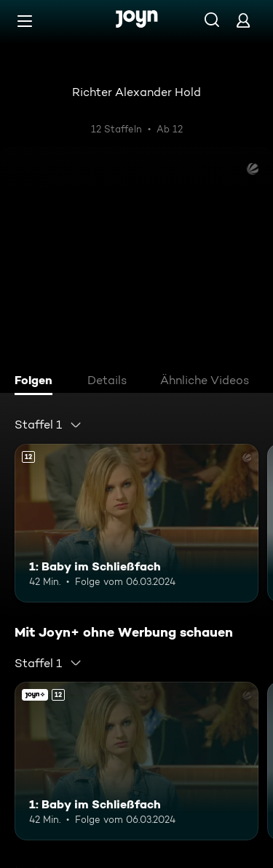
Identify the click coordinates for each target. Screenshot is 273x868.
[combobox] (48, 425)
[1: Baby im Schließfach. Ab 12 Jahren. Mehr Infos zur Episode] (136, 523)
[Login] (243, 20)
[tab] (37, 382)
